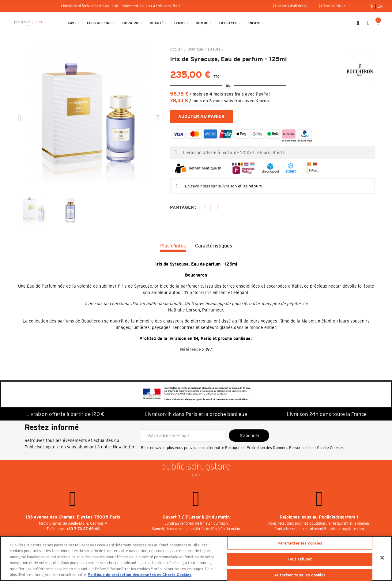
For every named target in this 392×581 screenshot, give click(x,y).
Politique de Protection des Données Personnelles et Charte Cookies (284, 448)
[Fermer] (382, 558)
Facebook (205, 207)
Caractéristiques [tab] (214, 246)
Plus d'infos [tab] (173, 246)
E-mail (219, 207)
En (380, 6)
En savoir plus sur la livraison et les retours (228, 186)
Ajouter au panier (201, 116)
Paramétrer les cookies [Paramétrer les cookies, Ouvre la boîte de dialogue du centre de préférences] (300, 543)
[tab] (273, 186)
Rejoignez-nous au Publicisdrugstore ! (319, 517)
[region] (196, 558)
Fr (372, 6)
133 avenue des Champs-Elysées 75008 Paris (73, 517)
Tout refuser (300, 559)
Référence (190, 349)
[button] (290, 6)
